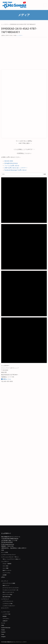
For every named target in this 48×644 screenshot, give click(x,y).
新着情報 (5, 616)
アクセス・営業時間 (7, 564)
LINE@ (3, 625)
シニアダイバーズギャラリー (9, 606)
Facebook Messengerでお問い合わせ (15, 170)
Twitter (3, 634)
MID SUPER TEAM (6, 597)
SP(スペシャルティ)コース (8, 592)
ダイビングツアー (5, 608)
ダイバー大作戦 (5, 552)
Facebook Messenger (6, 628)
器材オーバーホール (7, 570)
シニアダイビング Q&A (8, 604)
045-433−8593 (9, 161)
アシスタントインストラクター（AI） (11, 590)
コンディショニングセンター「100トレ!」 (10, 557)
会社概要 (5, 575)
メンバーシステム (6, 573)
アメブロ (3, 623)
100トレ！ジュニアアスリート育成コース (12, 559)
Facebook (3, 632)
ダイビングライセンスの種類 (9, 583)
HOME (3, 550)
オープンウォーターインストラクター (11, 588)
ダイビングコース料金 (7, 595)
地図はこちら (6, 379)
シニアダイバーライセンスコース (8, 555)
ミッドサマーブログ (5, 612)
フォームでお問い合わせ (12, 166)
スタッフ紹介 (5, 566)
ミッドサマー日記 (6, 614)
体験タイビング (6, 585)
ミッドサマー (5, 24)
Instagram (3, 637)
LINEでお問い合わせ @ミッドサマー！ (16, 168)
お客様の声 (5, 621)
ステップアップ (5, 581)
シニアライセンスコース (8, 601)
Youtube (3, 630)
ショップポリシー (5, 561)
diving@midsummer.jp (11, 163)
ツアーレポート (6, 619)
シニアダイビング (5, 599)
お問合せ (3, 577)
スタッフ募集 (5, 568)
